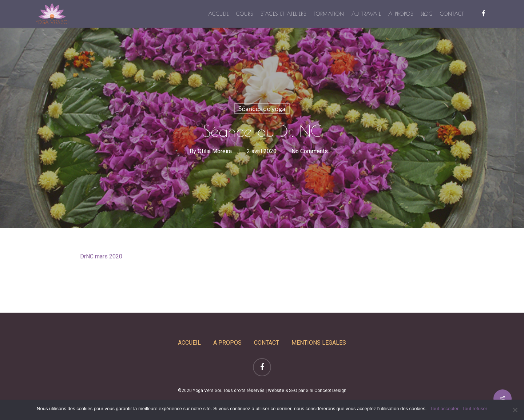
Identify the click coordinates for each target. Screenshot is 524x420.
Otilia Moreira (214, 151)
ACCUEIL (189, 343)
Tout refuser (475, 409)
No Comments (309, 151)
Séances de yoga (262, 108)
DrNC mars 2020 (101, 256)
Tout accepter (444, 409)
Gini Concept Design (326, 391)
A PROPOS (227, 343)
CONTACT (267, 343)
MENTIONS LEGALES (319, 343)
